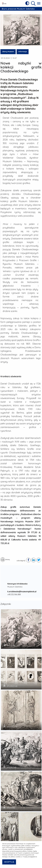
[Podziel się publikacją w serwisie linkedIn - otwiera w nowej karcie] (33, 558)
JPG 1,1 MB (9, 805)
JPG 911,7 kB (9, 765)
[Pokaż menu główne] (39, 3)
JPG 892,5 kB (10, 683)
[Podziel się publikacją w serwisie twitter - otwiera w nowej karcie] (39, 558)
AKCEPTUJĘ (9, 862)
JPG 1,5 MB (9, 643)
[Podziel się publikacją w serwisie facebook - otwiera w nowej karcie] (28, 558)
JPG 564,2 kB (10, 724)
